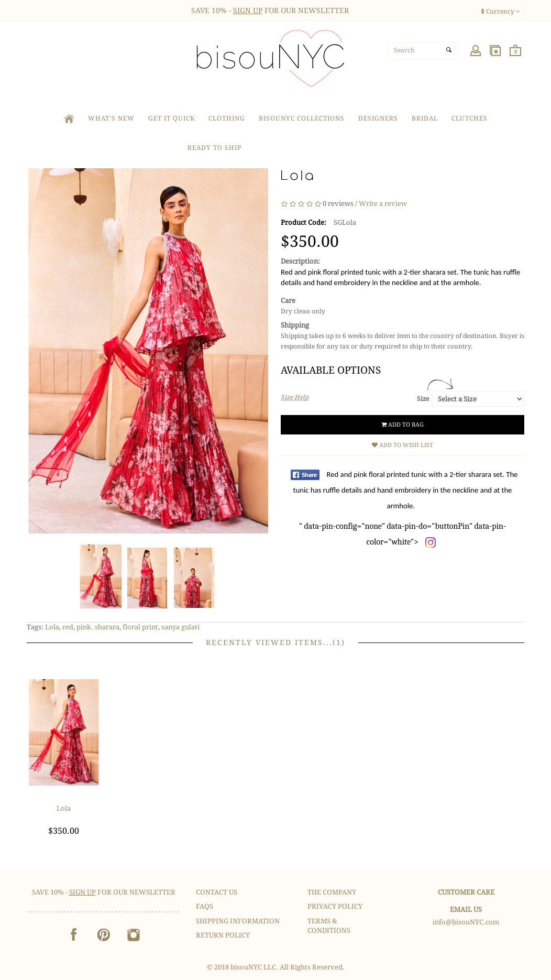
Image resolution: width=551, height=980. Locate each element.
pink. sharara (98, 627)
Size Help (295, 397)
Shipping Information (238, 921)
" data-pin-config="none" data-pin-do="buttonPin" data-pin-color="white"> (406, 508)
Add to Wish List (403, 445)
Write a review (383, 204)
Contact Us (217, 892)
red (68, 627)
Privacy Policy (335, 906)
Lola (52, 627)
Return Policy (223, 935)
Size (423, 399)
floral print (140, 627)
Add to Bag (403, 425)
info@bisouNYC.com (466, 922)
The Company (332, 892)
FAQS (205, 906)
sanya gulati (180, 627)
